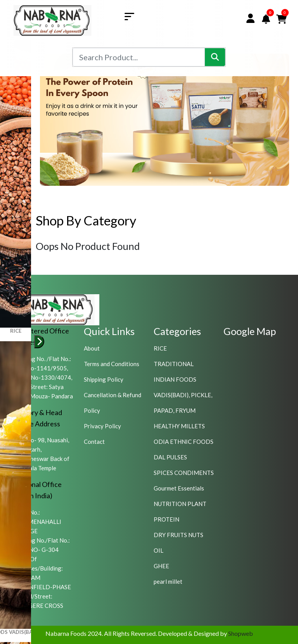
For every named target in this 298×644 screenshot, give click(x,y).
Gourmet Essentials (179, 488)
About (92, 348)
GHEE (161, 566)
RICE (160, 348)
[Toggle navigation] (132, 16)
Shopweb (241, 633)
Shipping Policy (104, 379)
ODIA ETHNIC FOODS (184, 442)
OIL (159, 550)
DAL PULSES (170, 457)
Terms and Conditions (112, 364)
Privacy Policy (102, 426)
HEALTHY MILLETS (179, 426)
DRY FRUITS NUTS (178, 535)
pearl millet (168, 581)
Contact (94, 442)
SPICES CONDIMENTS (184, 473)
